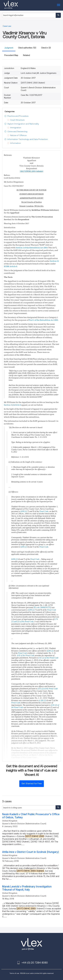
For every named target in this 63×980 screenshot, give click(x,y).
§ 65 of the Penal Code (26, 656)
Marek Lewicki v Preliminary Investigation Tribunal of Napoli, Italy (27, 888)
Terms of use (14, 973)
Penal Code (44, 511)
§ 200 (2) (42, 700)
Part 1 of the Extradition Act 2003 (43, 320)
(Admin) (32, 171)
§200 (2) (24, 511)
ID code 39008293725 (42, 607)
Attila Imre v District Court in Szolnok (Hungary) (31, 852)
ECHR (7, 266)
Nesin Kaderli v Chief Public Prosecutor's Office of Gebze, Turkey (31, 816)
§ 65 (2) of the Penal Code (48, 658)
